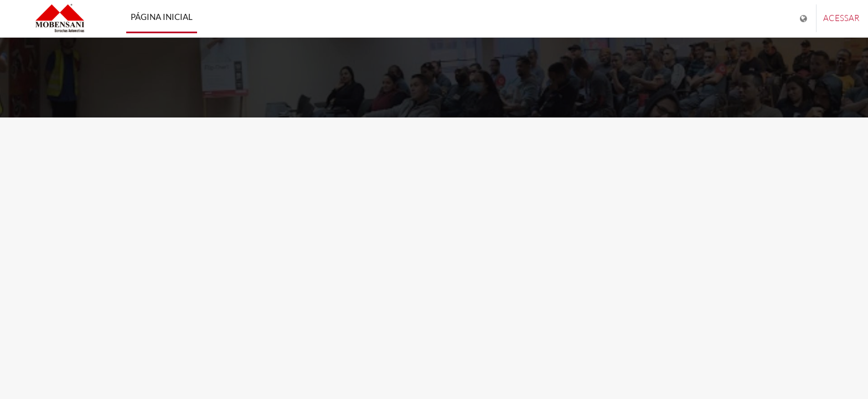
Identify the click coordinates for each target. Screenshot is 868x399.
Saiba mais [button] (434, 251)
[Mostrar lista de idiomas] (805, 19)
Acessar (841, 18)
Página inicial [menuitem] (162, 17)
